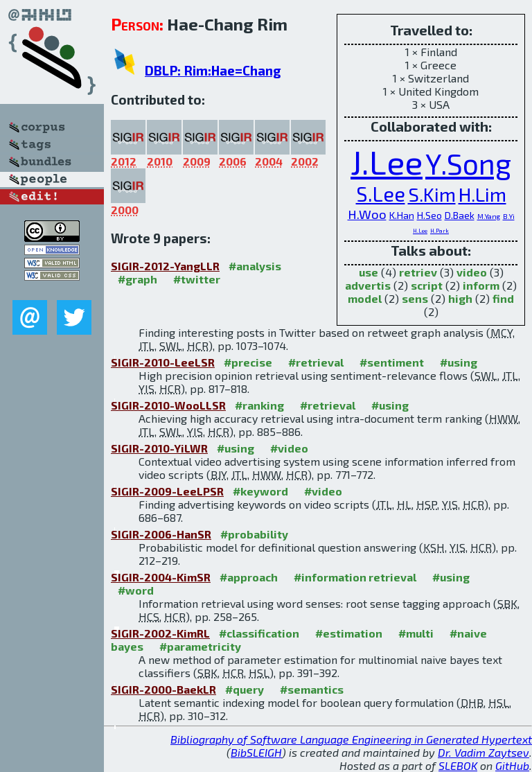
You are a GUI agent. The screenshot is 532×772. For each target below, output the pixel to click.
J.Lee (387, 161)
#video (289, 448)
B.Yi (509, 216)
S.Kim (432, 194)
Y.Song (468, 163)
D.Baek (460, 215)
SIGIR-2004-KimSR (161, 577)
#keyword (260, 491)
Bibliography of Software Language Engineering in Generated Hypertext (351, 739)
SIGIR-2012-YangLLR (165, 266)
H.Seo (429, 215)
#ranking (259, 405)
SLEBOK (458, 765)
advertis (368, 285)
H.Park (440, 231)
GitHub (512, 765)
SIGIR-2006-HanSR (161, 534)
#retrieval (316, 362)
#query (245, 689)
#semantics (312, 689)
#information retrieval (355, 577)
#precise (248, 362)
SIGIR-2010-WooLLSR (168, 405)
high (460, 298)
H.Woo (367, 214)
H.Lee (420, 231)
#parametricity (200, 646)
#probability (254, 534)
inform (481, 285)
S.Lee (381, 194)
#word (136, 590)
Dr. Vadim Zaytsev (484, 752)
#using (459, 362)
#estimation (349, 633)
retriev (418, 272)
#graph (138, 279)
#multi (416, 633)
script (427, 285)
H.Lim (482, 194)
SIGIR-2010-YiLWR (159, 448)
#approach (249, 577)
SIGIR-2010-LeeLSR (163, 362)
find (503, 298)
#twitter (197, 279)
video (472, 272)
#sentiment (392, 362)
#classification (259, 633)
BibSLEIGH (256, 752)
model (365, 298)
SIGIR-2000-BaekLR (163, 689)
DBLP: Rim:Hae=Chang (213, 70)
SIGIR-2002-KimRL (160, 633)
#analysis (255, 266)
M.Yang (489, 216)
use (369, 272)
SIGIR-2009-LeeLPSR (167, 491)
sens (415, 298)
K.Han (402, 215)
